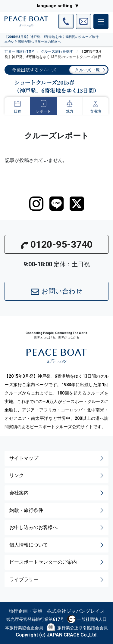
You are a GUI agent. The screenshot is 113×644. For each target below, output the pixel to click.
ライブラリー (57, 580)
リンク (57, 475)
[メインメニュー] (101, 21)
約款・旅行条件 (57, 510)
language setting (55, 6)
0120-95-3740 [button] (57, 244)
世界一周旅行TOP (19, 51)
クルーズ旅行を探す (57, 51)
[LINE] (56, 204)
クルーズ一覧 (87, 70)
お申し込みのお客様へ (57, 528)
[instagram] (36, 204)
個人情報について (57, 545)
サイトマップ (57, 458)
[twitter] (77, 204)
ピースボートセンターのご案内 (57, 562)
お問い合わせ (57, 292)
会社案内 (57, 493)
